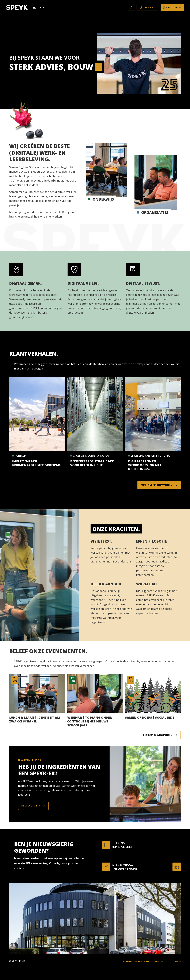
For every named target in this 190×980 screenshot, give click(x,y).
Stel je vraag (172, 7)
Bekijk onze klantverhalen (156, 485)
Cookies (177, 961)
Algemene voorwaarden (136, 961)
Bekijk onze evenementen (158, 735)
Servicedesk (147, 7)
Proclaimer (161, 961)
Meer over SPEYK (31, 806)
